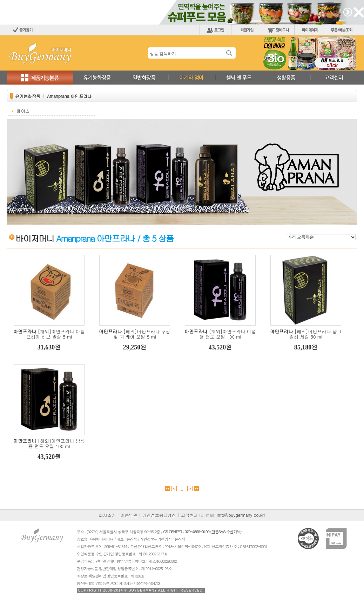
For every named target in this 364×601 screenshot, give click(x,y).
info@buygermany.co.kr (240, 515)
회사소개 (107, 515)
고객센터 (189, 515)
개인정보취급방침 (159, 515)
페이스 (23, 111)
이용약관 (129, 515)
